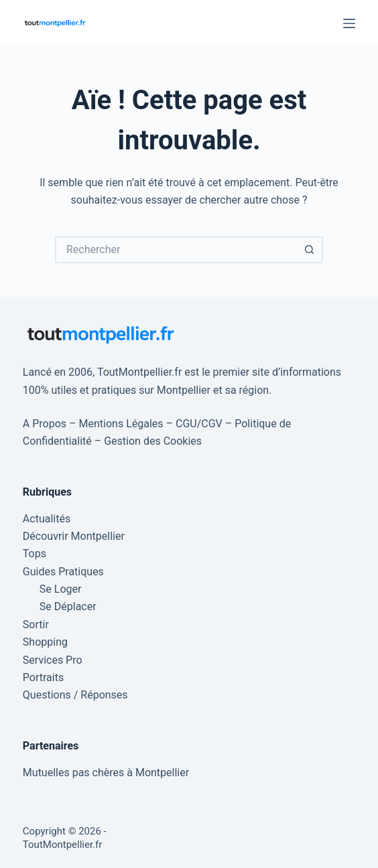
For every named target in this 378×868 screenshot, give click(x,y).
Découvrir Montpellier (74, 536)
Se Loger (61, 589)
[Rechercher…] (176, 250)
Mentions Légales (121, 424)
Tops (35, 554)
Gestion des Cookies (153, 441)
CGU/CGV (199, 424)
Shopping (45, 642)
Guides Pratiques (63, 572)
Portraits (43, 677)
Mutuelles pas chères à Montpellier (106, 773)
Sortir (36, 625)
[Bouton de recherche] (310, 250)
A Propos (45, 424)
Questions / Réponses (75, 695)
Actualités (47, 519)
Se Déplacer (68, 606)
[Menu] (349, 23)
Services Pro (53, 660)
